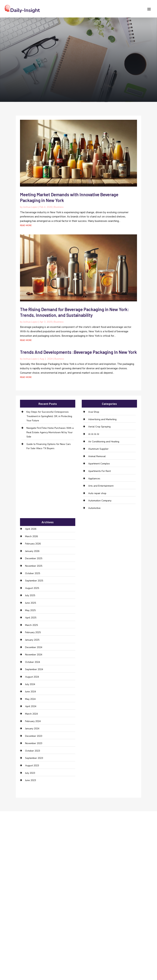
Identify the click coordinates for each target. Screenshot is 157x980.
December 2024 (34, 647)
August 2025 (32, 588)
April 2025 (31, 618)
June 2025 (31, 603)
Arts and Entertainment (101, 486)
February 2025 (33, 632)
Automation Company (100, 501)
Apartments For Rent (99, 471)
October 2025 (33, 573)
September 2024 (34, 669)
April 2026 (31, 529)
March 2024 (31, 714)
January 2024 (32, 729)
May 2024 (30, 699)
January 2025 (32, 640)
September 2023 (34, 758)
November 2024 (34, 655)
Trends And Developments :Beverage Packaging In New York (78, 352)
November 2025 (34, 566)
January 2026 (32, 551)
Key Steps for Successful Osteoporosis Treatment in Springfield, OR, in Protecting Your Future (49, 416)
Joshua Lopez (30, 207)
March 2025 (31, 625)
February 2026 (33, 544)
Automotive (94, 508)
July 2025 (30, 595)
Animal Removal (97, 456)
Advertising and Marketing (102, 419)
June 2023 (31, 780)
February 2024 (33, 721)
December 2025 (34, 558)
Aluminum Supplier (98, 449)
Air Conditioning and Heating (104, 442)
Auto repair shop (97, 493)
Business (59, 207)
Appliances (94, 479)
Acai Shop (94, 412)
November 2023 (34, 743)
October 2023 (33, 751)
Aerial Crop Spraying (99, 427)
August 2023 (32, 766)
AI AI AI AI (94, 434)
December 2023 (34, 736)
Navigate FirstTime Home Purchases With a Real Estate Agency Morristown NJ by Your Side (50, 432)
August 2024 (32, 677)
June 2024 (31, 692)
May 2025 (30, 610)
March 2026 (31, 536)
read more (26, 225)
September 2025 (34, 581)
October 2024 (33, 662)
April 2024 (31, 706)
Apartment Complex (99, 464)
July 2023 (30, 773)
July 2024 (30, 684)
